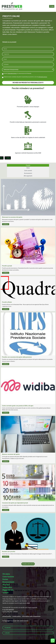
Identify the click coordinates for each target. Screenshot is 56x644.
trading (6, 158)
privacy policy (7, 616)
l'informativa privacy (12, 73)
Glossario (6, 585)
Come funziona (8, 577)
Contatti (5, 593)
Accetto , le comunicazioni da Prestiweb (17, 73)
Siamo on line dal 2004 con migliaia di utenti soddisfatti (28, 138)
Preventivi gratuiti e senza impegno (28, 107)
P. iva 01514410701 (8, 610)
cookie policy (17, 616)
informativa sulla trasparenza (31, 616)
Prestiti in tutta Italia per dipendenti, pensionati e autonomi (28, 122)
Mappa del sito (8, 590)
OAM (28, 603)
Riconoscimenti (8, 582)
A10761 (34, 599)
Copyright (7, 621)
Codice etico (7, 587)
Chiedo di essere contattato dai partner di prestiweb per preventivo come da (25, 77)
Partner (5, 579)
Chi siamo (6, 574)
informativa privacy (43, 77)
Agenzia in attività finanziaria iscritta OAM (28, 153)
